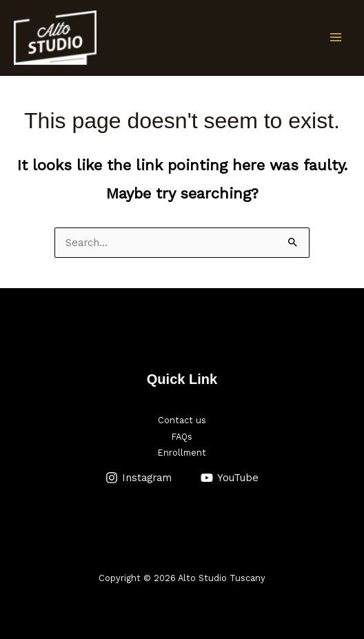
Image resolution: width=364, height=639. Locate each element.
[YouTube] (230, 478)
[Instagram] (139, 478)
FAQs (182, 437)
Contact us (182, 420)
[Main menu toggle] (336, 37)
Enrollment (182, 453)
